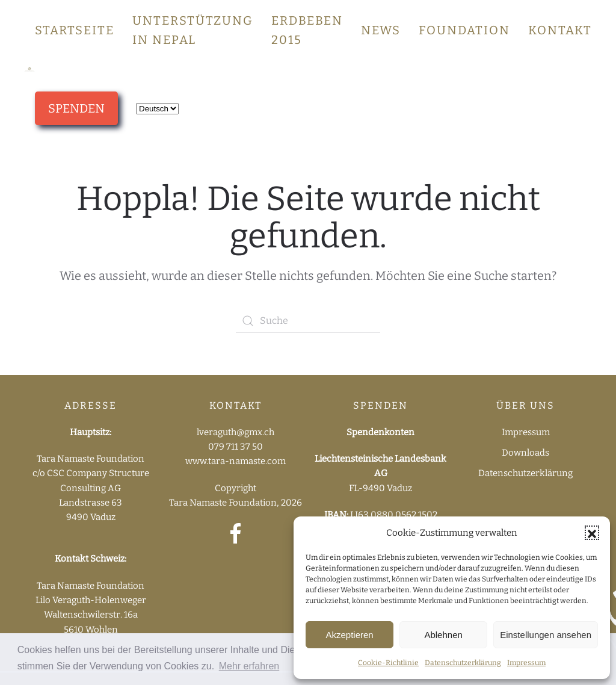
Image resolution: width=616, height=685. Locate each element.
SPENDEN (76, 108)
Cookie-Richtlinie (388, 663)
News (381, 30)
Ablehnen (443, 635)
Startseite (75, 30)
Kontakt (560, 30)
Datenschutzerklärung (463, 663)
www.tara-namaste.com (236, 461)
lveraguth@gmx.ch (236, 432)
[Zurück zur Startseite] (29, 69)
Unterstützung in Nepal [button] (193, 30)
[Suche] (308, 321)
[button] (592, 533)
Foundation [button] (464, 30)
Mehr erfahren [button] (249, 666)
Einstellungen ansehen (546, 635)
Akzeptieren (349, 635)
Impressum (526, 663)
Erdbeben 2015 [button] (307, 30)
